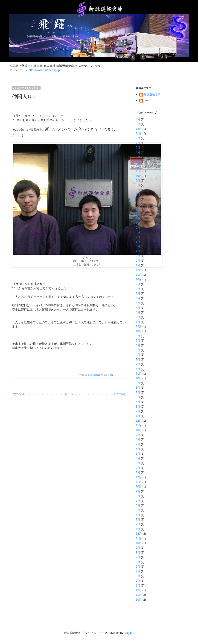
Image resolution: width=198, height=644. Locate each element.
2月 (138, 124)
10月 (139, 176)
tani (146, 100)
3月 (138, 119)
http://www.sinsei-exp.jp (44, 70)
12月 (139, 129)
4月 (138, 200)
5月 (138, 148)
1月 (138, 162)
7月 (138, 143)
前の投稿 (119, 394)
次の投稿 (19, 394)
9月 (138, 138)
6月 (138, 190)
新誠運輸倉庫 (152, 94)
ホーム (69, 394)
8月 (138, 185)
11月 (139, 133)
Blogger (129, 633)
